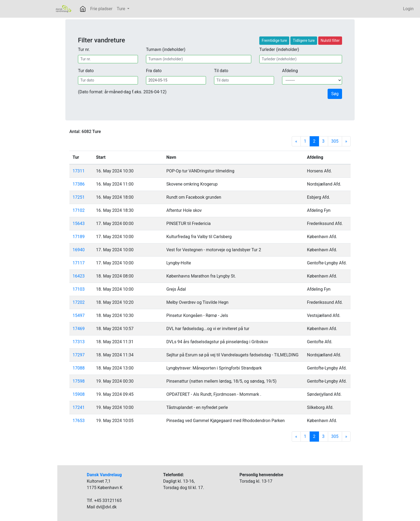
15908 (79, 394)
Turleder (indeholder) (279, 49)
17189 (79, 237)
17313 (79, 342)
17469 (79, 329)
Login (408, 9)
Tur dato (86, 71)
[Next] (346, 141)
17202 (79, 302)
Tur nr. (84, 49)
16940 (79, 250)
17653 (79, 421)
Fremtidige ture (274, 40)
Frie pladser (101, 9)
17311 (79, 171)
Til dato (221, 71)
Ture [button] (121, 9)
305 (335, 141)
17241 (79, 407)
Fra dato (154, 71)
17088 (79, 368)
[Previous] (296, 141)
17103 (79, 289)
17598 (79, 381)
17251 (79, 197)
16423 (79, 276)
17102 (79, 210)
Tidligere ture (304, 40)
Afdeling (290, 71)
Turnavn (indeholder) (166, 49)
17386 (79, 184)
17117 (79, 263)
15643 (79, 223)
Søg (335, 94)
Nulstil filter (330, 40)
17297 (79, 355)
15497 (79, 315)
